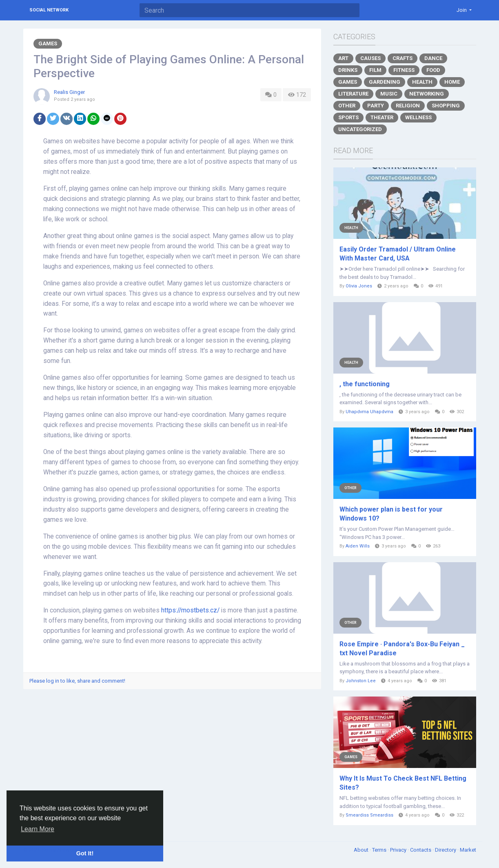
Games (48, 43)
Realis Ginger (69, 92)
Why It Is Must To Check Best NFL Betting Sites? (403, 783)
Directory (446, 850)
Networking (427, 94)
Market (468, 850)
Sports (348, 117)
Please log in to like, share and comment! (77, 681)
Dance (433, 58)
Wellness (418, 117)
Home (452, 82)
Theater (382, 117)
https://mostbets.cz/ (190, 610)
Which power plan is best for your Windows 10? (391, 514)
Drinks (348, 70)
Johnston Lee (361, 681)
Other (347, 106)
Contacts (421, 850)
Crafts (403, 58)
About (362, 850)
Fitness (404, 70)
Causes (370, 58)
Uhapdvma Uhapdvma (369, 412)
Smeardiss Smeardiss (369, 815)
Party (376, 106)
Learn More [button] (38, 829)
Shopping (446, 106)
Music (389, 94)
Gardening (385, 82)
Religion (408, 106)
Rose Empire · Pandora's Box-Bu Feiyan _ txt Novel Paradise (402, 649)
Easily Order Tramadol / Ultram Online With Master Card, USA (398, 254)
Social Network (49, 10)
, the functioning (365, 384)
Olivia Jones (359, 286)
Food (433, 70)
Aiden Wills (358, 546)
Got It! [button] (85, 853)
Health (422, 82)
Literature (353, 94)
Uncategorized (360, 129)
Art (343, 58)
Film (375, 70)
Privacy (399, 850)
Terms (380, 850)
